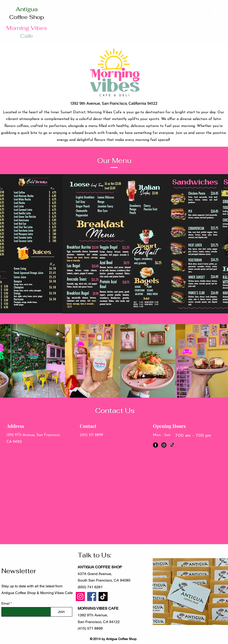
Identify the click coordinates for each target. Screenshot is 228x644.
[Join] (61, 612)
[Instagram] (164, 445)
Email (6, 603)
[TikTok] (172, 445)
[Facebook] (155, 445)
